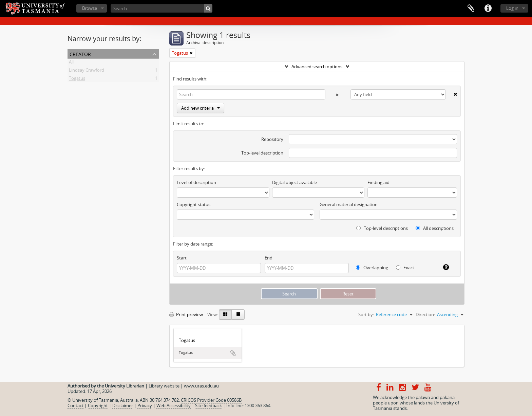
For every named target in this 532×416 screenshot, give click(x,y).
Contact (75, 405)
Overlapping (372, 268)
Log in (512, 8)
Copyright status (194, 204)
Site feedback (208, 405)
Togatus (77, 79)
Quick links (488, 8)
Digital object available (294, 182)
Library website (164, 386)
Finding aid (378, 182)
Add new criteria (201, 108)
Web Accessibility (174, 405)
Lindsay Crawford (87, 71)
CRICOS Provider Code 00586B (211, 400)
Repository (272, 139)
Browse (90, 8)
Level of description (196, 182)
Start (182, 258)
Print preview (186, 314)
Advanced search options (317, 67)
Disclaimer (123, 405)
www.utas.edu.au (201, 386)
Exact (405, 268)
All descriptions (435, 228)
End (269, 258)
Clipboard (471, 8)
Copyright (98, 405)
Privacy (145, 405)
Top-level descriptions (382, 228)
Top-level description (262, 153)
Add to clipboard (233, 353)
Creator (80, 53)
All (71, 63)
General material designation (349, 204)
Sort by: (366, 314)
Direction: (425, 314)
